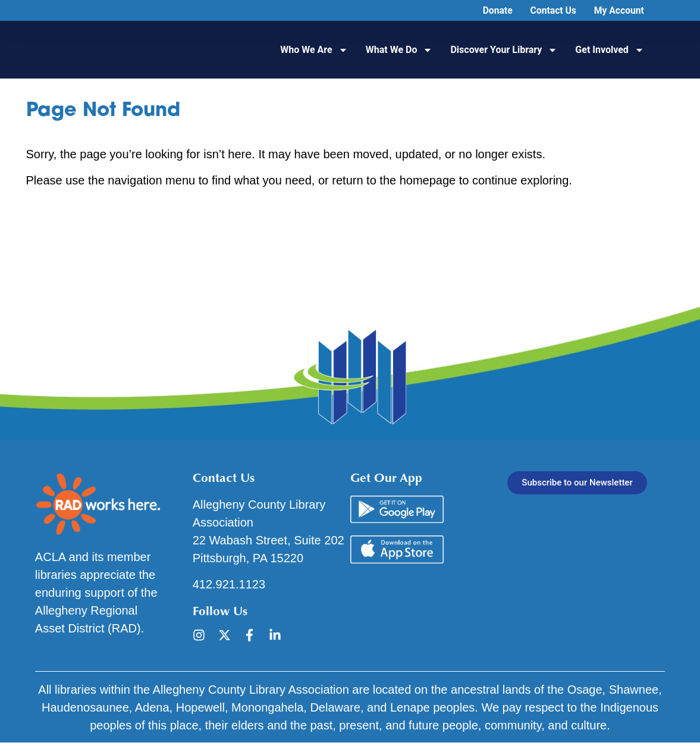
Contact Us (552, 10)
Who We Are (314, 50)
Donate (495, 10)
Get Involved (609, 50)
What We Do (399, 50)
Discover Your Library (504, 50)
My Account (619, 10)
